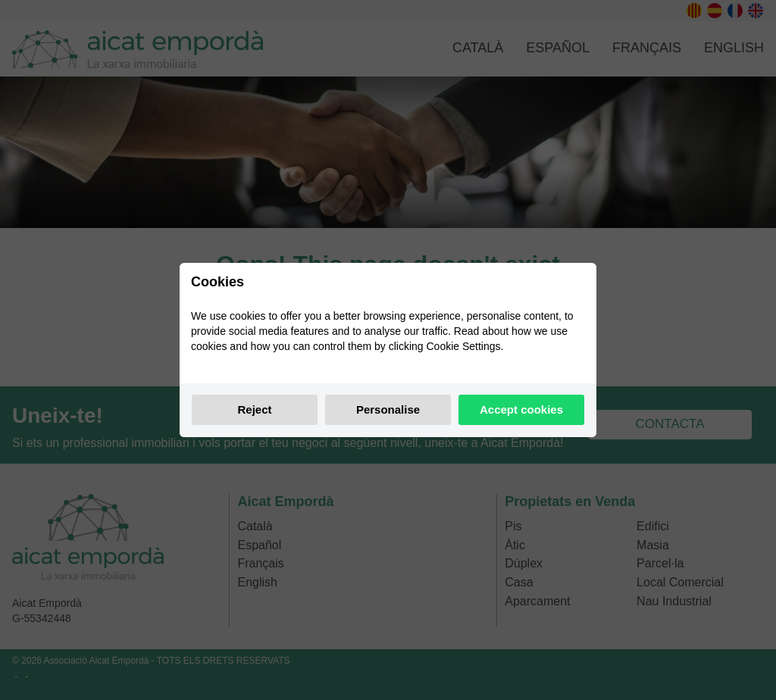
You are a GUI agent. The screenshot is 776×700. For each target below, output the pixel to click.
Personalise (388, 409)
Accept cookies (521, 409)
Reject (254, 409)
